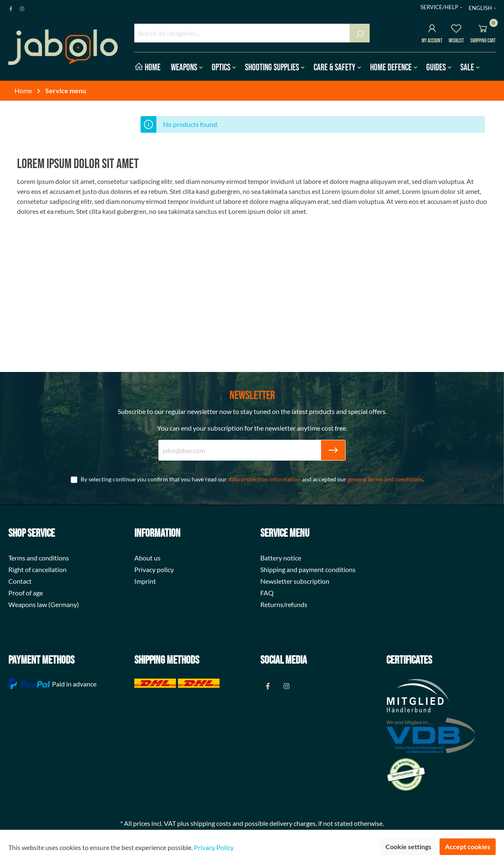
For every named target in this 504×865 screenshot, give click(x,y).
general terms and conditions (385, 479)
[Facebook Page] (11, 7)
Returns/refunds (284, 604)
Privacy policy (154, 569)
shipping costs (211, 823)
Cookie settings (408, 846)
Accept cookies (468, 846)
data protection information (264, 479)
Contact (20, 581)
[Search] (360, 33)
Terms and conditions (39, 558)
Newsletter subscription (295, 581)
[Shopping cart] (483, 30)
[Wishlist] (456, 30)
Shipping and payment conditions (308, 569)
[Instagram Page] (22, 7)
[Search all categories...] (242, 33)
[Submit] (333, 450)
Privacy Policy (214, 847)
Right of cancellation (37, 569)
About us (147, 558)
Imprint (145, 581)
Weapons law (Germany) (44, 604)
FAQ (267, 593)
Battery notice (281, 558)
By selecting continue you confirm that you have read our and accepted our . (252, 479)
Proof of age (26, 593)
